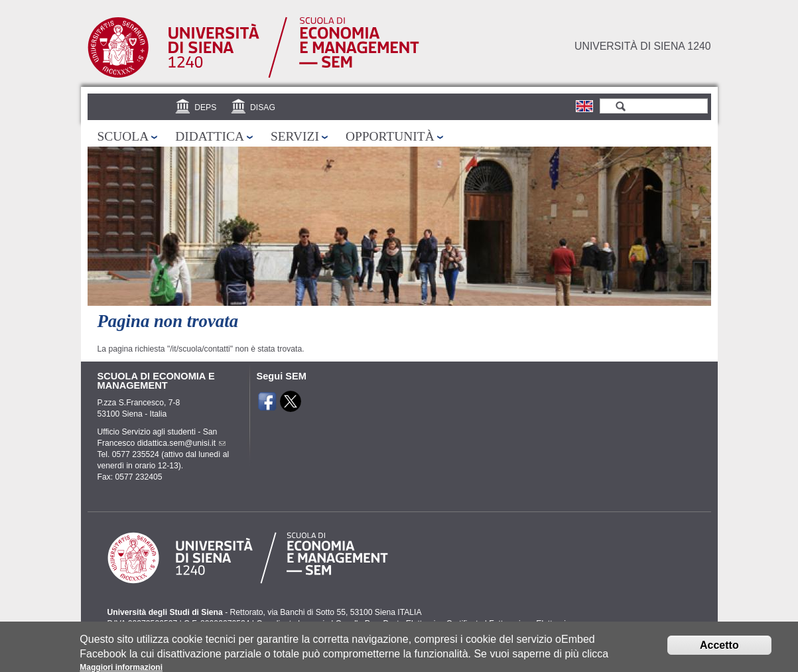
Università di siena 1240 (642, 46)
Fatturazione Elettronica (531, 624)
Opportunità (390, 136)
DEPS (205, 107)
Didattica (210, 136)
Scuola (123, 136)
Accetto (719, 648)
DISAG (263, 107)
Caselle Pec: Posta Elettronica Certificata (409, 624)
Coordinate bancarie (292, 624)
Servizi (295, 136)
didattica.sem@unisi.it (180, 443)
